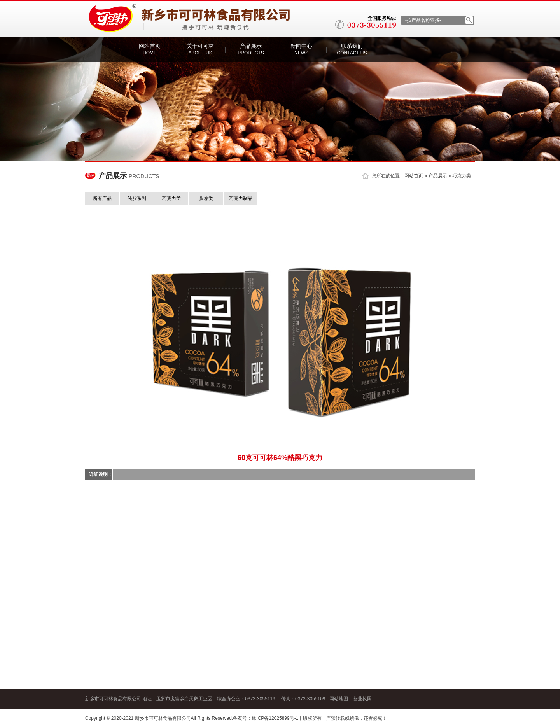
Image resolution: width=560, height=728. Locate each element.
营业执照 (362, 699)
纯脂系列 (137, 198)
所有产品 (102, 198)
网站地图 (339, 699)
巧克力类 (462, 176)
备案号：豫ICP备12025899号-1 (266, 718)
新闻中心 (301, 49)
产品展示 (251, 49)
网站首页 (150, 49)
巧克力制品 (241, 198)
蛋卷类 (206, 198)
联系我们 (352, 49)
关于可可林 (200, 49)
